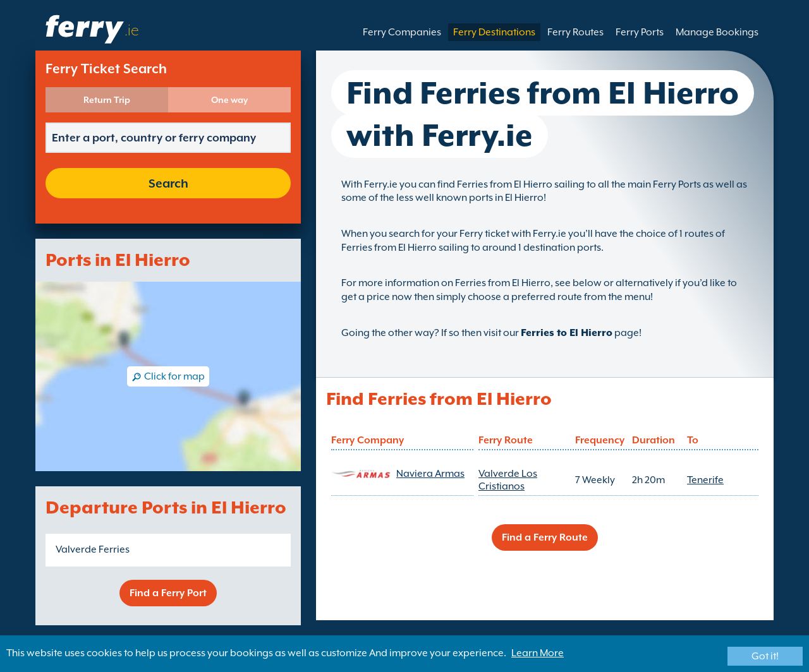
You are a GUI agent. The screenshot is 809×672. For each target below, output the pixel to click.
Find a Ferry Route (545, 537)
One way (229, 100)
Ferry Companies (402, 32)
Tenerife (705, 480)
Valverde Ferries (93, 549)
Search (168, 183)
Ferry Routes (575, 32)
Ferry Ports (640, 32)
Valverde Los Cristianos (508, 480)
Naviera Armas (430, 474)
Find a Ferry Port (168, 593)
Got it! (765, 656)
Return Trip (107, 100)
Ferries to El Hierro (567, 333)
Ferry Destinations (494, 32)
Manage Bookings (717, 32)
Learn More (538, 653)
